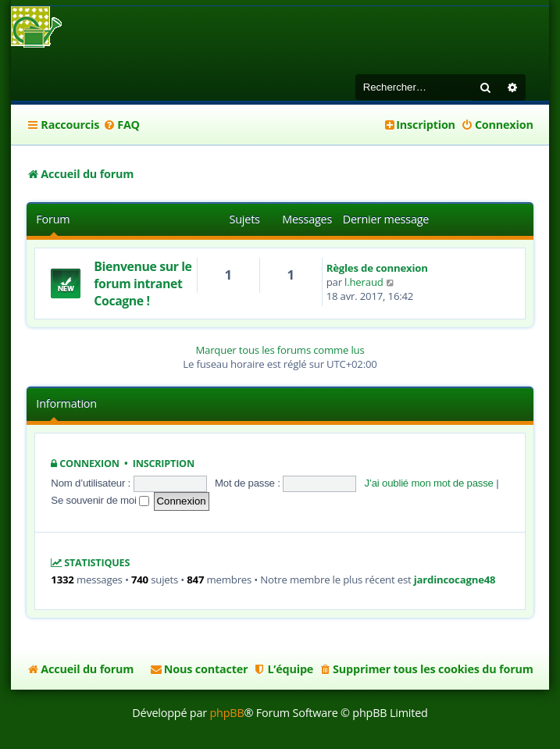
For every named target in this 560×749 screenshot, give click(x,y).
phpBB (226, 713)
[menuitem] (121, 125)
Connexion (89, 464)
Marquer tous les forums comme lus (280, 350)
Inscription (164, 464)
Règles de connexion (377, 268)
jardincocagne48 (455, 580)
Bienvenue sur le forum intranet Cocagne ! (143, 284)
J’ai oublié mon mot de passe (429, 483)
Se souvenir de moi (100, 500)
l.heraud (364, 282)
